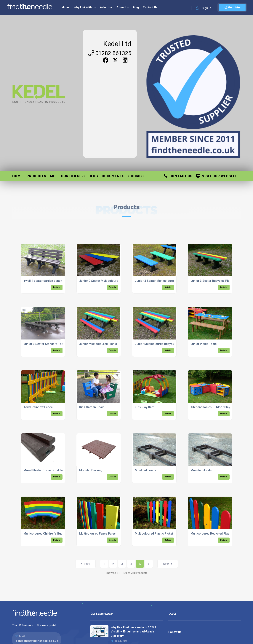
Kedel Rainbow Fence (38, 407)
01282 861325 (110, 53)
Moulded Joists (145, 470)
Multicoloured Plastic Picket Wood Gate (162, 534)
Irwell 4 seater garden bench (43, 281)
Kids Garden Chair (92, 407)
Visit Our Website (217, 176)
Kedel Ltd (117, 44)
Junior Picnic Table (204, 344)
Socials (136, 176)
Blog (136, 7)
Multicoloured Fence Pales (97, 534)
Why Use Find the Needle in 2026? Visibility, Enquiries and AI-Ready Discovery (133, 632)
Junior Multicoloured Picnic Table (102, 344)
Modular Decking (91, 470)
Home (66, 7)
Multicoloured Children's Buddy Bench (49, 534)
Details (57, 287)
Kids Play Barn (145, 407)
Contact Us (150, 7)
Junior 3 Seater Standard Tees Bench (49, 344)
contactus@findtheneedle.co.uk (37, 641)
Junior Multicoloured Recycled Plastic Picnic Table (169, 344)
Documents (113, 176)
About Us (123, 7)
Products (36, 176)
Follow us (178, 632)
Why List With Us (85, 7)
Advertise (106, 7)
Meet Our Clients (67, 176)
